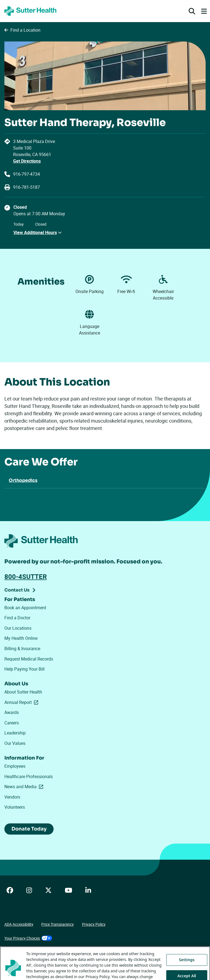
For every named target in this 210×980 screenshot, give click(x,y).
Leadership (15, 733)
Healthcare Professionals (29, 776)
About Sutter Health (23, 692)
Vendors (12, 797)
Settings (187, 969)
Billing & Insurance (22, 649)
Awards (12, 712)
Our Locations (18, 628)
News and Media (25, 787)
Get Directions (27, 161)
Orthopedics (23, 480)
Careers (12, 723)
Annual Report (22, 702)
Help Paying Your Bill (24, 669)
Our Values (15, 743)
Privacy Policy (94, 924)
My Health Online (21, 638)
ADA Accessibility (19, 924)
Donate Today (29, 829)
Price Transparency (58, 924)
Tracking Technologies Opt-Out (30, 952)
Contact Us (17, 590)
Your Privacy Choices (28, 938)
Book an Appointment (25, 608)
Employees (15, 766)
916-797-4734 (27, 174)
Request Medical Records (29, 659)
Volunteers (15, 807)
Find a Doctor (17, 618)
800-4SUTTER (26, 576)
